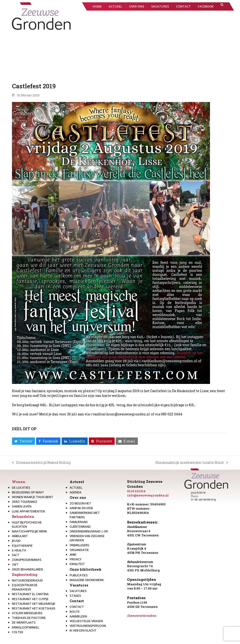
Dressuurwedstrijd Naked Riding (41, 463)
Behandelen (23, 516)
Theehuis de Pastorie (29, 618)
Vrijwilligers (79, 545)
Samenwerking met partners (85, 515)
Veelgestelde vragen (86, 621)
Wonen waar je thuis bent (33, 497)
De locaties (21, 488)
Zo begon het (80, 503)
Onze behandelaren (27, 569)
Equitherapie (22, 546)
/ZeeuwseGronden (142, 616)
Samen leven (22, 506)
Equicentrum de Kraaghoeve (25, 587)
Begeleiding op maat (28, 492)
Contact (77, 601)
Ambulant (20, 536)
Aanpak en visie (81, 508)
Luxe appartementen (28, 511)
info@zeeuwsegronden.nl (148, 495)
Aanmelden (78, 616)
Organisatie (79, 550)
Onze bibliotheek (86, 569)
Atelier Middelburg (27, 613)
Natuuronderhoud (27, 580)
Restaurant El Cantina (30, 594)
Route (75, 612)
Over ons (78, 497)
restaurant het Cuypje (30, 599)
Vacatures (79, 585)
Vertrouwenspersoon (88, 626)
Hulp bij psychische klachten (27, 524)
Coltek (18, 632)
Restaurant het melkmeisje (34, 604)
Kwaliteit (77, 564)
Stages (75, 596)
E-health (19, 550)
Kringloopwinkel (26, 627)
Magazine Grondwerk (87, 580)
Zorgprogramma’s (27, 560)
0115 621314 (136, 491)
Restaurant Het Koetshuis (34, 608)
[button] (222, 6)
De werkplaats (24, 622)
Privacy (75, 559)
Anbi (73, 554)
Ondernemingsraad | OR (89, 531)
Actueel (77, 482)
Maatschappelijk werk (30, 531)
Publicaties (79, 575)
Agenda (75, 492)
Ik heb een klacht (83, 630)
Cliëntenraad (80, 527)
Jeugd (16, 541)
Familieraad (79, 522)
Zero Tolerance (25, 502)
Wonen (19, 482)
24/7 (15, 564)
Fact (16, 555)
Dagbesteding (25, 574)
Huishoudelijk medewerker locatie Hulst (192, 463)
